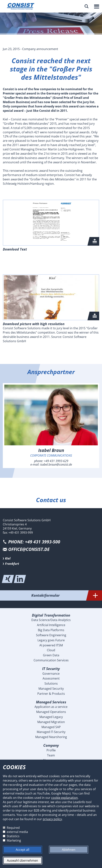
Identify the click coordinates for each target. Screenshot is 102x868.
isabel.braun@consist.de (56, 464)
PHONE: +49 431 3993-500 (34, 542)
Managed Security (51, 689)
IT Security (51, 669)
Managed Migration (51, 722)
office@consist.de (29, 549)
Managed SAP (51, 727)
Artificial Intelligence (51, 625)
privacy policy (52, 819)
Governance (51, 674)
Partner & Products (51, 694)
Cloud (51, 650)
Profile (51, 750)
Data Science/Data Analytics (51, 620)
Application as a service (51, 707)
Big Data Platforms (51, 630)
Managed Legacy (51, 717)
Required (13, 828)
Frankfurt (12, 564)
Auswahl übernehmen (22, 860)
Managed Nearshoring (51, 737)
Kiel (8, 558)
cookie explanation (64, 798)
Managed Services (51, 702)
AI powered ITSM (51, 645)
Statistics (13, 836)
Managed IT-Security (51, 732)
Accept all (22, 850)
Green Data (51, 655)
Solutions (51, 683)
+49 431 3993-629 (56, 461)
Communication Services (51, 660)
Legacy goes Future (51, 640)
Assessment (51, 678)
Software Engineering (51, 635)
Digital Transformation (51, 615)
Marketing (14, 840)
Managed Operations (51, 712)
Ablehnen (69, 850)
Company (51, 745)
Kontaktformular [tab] (67, 595)
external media (17, 832)
